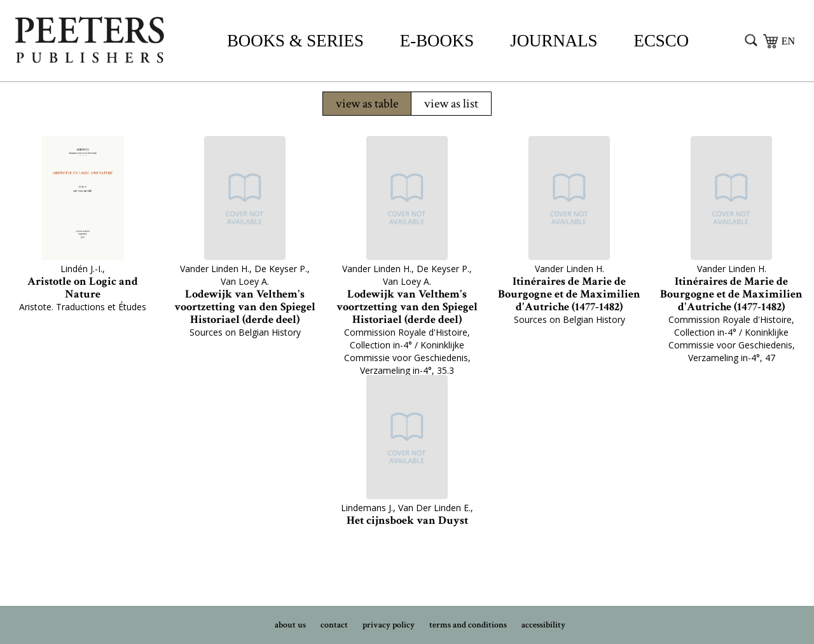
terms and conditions (468, 625)
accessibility (543, 625)
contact (334, 625)
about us (290, 625)
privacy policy (389, 625)
